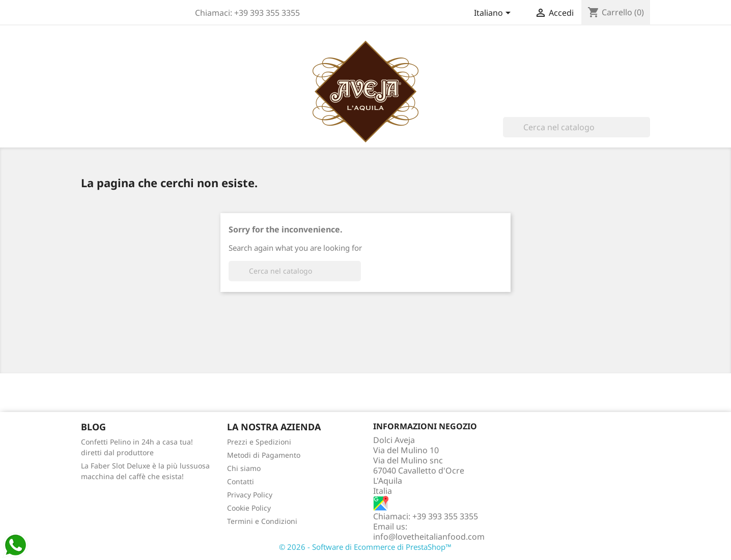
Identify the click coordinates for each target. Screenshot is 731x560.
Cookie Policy (249, 508)
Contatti (241, 481)
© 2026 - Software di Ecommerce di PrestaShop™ (365, 547)
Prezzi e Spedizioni (259, 442)
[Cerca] (577, 127)
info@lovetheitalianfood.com (429, 537)
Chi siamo (244, 468)
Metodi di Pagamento (264, 455)
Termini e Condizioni (262, 521)
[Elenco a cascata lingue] (494, 14)
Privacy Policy (250, 495)
